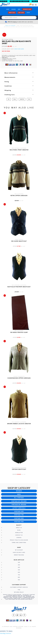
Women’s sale (27, 9)
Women (14, 9)
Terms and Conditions (19, 543)
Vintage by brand (19, 505)
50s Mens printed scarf (19, 332)
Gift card (21, 13)
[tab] (19, 73)
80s (19, 577)
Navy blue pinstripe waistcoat (19, 287)
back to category (10, 26)
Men (19, 9)
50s (19, 570)
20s (19, 562)
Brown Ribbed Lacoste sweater (19, 424)
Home (18, 26)
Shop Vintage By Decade (26, 26)
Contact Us (19, 535)
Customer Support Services (19, 587)
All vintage (19, 498)
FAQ (19, 590)
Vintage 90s (19, 522)
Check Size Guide (19, 49)
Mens (15, 99)
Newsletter (19, 533)
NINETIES (22, 99)
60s (19, 572)
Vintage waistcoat (19, 469)
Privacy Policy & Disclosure (19, 540)
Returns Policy (19, 592)
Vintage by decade (19, 501)
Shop (8, 9)
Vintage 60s (19, 511)
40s (19, 567)
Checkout (8, 633)
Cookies (19, 538)
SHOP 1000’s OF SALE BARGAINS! (21, 1)
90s (9, 99)
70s (19, 575)
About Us (19, 528)
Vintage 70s (19, 515)
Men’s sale (12, 13)
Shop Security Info (19, 552)
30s (19, 565)
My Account (19, 550)
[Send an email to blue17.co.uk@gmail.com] (33, 5)
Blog (28, 13)
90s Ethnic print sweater (19, 150)
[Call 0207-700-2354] (36, 5)
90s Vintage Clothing (9, 27)
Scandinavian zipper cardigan (19, 378)
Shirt (29, 99)
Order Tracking (19, 555)
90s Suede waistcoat (19, 241)
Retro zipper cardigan (19, 196)
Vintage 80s (19, 518)
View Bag (3, 633)
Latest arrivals (19, 508)
